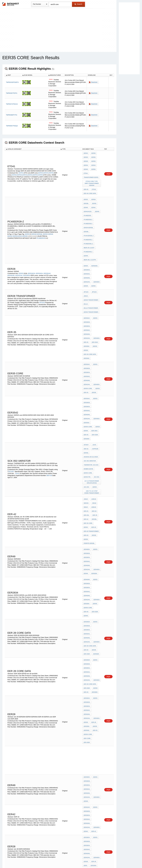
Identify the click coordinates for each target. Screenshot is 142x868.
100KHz (93, 414)
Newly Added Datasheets (32, 860)
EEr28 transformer (91, 266)
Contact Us (106, 860)
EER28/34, (39, 244)
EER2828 (95, 510)
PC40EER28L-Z (88, 224)
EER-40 (97, 482)
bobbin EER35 (88, 383)
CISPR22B (94, 367)
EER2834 (86, 297)
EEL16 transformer (91, 272)
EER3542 (86, 306)
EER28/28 (87, 490)
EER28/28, (32, 244)
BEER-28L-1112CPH (90, 234)
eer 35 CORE (88, 427)
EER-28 (94, 417)
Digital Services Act (94, 860)
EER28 (14, 170)
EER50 (41, 170)
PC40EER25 (41, 220)
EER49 (25, 218)
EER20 (46, 168)
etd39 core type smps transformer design (92, 177)
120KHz (93, 408)
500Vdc (86, 411)
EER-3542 (94, 293)
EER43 (30, 170)
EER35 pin (87, 389)
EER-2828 (94, 355)
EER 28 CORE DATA (90, 303)
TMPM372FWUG (12, 104)
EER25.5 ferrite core (91, 696)
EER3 (85, 650)
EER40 (41, 168)
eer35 (94, 397)
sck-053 (86, 397)
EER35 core (88, 324)
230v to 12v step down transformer (92, 402)
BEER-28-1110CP (89, 227)
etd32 (93, 181)
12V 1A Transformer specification (92, 393)
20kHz (86, 263)
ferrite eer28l (89, 443)
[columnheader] (13, 75)
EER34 (25, 170)
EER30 (19, 170)
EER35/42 (87, 281)
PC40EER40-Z (88, 231)
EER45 (35, 170)
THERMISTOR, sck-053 (91, 379)
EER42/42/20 (17, 218)
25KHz (94, 411)
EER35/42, (47, 244)
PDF (108, 169)
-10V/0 (17, 387)
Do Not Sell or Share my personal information (70, 860)
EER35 (51, 168)
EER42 (21, 168)
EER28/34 (87, 539)
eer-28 (86, 436)
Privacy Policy (48, 860)
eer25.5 (86, 699)
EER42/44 (87, 617)
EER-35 (86, 181)
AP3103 (42, 268)
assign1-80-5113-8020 (91, 373)
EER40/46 (87, 466)
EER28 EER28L (88, 211)
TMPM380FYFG (12, 115)
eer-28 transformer (91, 433)
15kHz (86, 408)
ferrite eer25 (89, 797)
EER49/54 (27, 246)
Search (78, 4)
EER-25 (86, 417)
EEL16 (86, 269)
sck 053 (96, 389)
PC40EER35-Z (88, 221)
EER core (87, 565)
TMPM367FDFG (12, 93)
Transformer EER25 (91, 172)
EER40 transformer (91, 275)
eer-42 (86, 424)
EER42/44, (19, 246)
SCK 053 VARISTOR (90, 376)
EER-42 (93, 629)
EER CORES (88, 706)
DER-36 (49, 389)
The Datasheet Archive (11, 4)
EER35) (86, 370)
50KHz (86, 414)
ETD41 (86, 169)
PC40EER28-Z (88, 205)
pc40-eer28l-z (89, 218)
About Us (115, 860)
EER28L (40, 216)
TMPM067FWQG (12, 126)
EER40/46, (11, 246)
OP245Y (11, 385)
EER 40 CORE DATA (90, 184)
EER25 (27, 216)
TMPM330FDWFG (12, 82)
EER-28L (86, 421)
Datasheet (94, 82)
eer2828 (94, 534)
